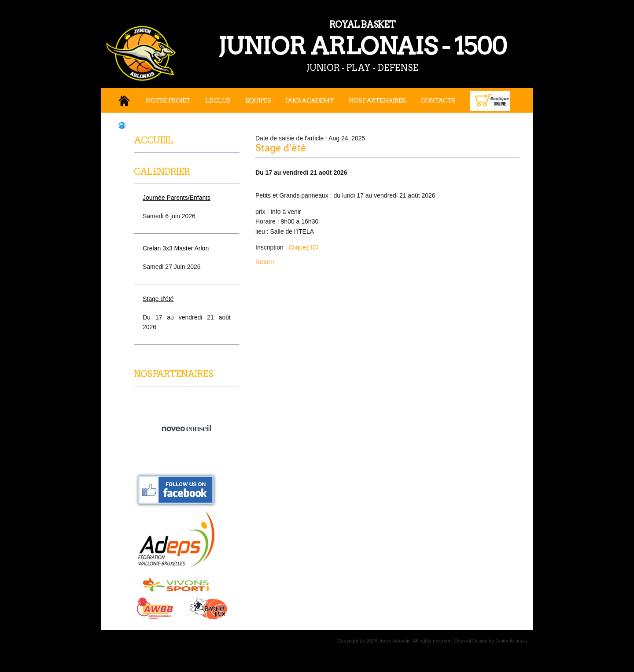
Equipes (258, 100)
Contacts (438, 100)
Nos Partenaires (377, 100)
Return (265, 262)
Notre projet (168, 100)
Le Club (218, 100)
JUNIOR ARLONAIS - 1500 (321, 39)
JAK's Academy (310, 100)
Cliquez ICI (303, 247)
